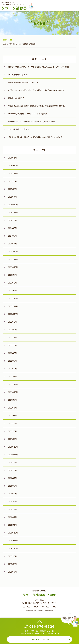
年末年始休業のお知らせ (18, 75)
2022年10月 (13, 314)
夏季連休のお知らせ (16, 98)
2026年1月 (12, 158)
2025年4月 (12, 197)
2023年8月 (12, 275)
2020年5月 (12, 494)
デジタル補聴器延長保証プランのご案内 (24, 82)
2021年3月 (12, 431)
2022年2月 (12, 369)
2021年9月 (12, 400)
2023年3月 (12, 291)
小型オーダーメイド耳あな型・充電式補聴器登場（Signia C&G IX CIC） (36, 90)
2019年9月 (12, 556)
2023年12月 (13, 252)
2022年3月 (12, 361)
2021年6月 (12, 416)
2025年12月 (13, 166)
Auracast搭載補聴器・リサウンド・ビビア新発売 (28, 114)
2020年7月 (12, 478)
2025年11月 (13, 173)
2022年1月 (12, 376)
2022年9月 (12, 322)
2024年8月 (12, 220)
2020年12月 (13, 447)
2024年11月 (13, 212)
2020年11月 (13, 455)
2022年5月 (12, 353)
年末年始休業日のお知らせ (19, 129)
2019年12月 (13, 533)
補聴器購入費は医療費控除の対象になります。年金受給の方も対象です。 (37, 106)
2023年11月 (13, 259)
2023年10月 (13, 267)
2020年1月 (12, 525)
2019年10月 (13, 548)
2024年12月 (13, 205)
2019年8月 (12, 564)
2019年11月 (13, 541)
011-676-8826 (33, 607)
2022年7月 (12, 337)
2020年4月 (12, 501)
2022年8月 (12, 330)
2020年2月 (12, 517)
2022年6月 (12, 345)
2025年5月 (12, 189)
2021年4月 (12, 423)
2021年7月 (12, 408)
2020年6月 (12, 486)
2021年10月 (13, 392)
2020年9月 (12, 462)
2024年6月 (12, 228)
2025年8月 (12, 181)
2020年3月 (12, 509)
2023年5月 (12, 283)
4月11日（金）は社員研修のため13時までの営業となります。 (33, 121)
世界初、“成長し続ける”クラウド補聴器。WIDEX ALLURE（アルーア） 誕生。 (39, 67)
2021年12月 (13, 384)
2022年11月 (13, 306)
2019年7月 (12, 572)
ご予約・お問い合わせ (40, 639)
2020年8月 (12, 470)
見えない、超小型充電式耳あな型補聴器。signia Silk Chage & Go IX (35, 137)
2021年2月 (12, 439)
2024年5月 (12, 236)
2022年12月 (13, 298)
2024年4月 (12, 244)
